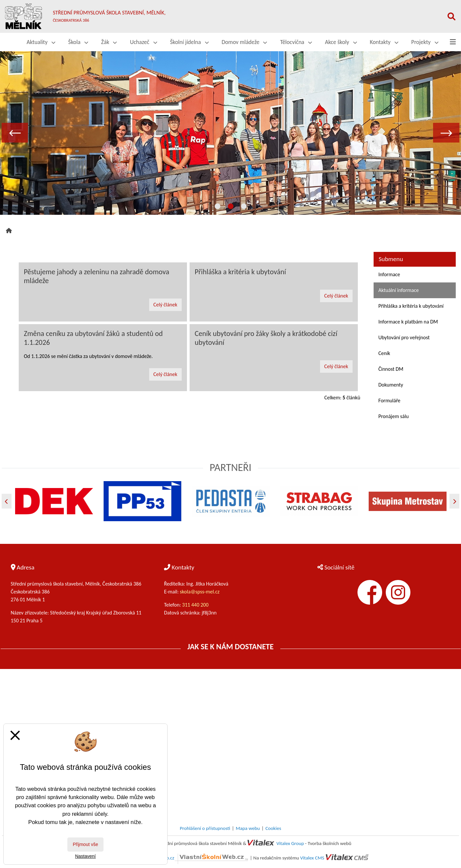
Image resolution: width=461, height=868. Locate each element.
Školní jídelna (189, 42)
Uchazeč (143, 42)
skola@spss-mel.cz (200, 592)
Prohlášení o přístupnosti (205, 828)
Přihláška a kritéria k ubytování (241, 272)
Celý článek (165, 305)
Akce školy (341, 42)
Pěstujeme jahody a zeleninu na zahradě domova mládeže (97, 276)
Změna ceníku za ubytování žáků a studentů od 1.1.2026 (93, 338)
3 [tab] (244, 207)
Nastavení (85, 856)
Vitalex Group (290, 843)
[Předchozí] (7, 501)
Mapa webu (248, 828)
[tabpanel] (230, 133)
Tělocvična (296, 42)
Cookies (273, 828)
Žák (109, 42)
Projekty (425, 42)
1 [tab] (218, 207)
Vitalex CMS (312, 858)
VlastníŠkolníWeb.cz (191, 858)
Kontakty (384, 42)
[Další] (454, 501)
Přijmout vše (85, 844)
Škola (78, 42)
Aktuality (41, 42)
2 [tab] (231, 207)
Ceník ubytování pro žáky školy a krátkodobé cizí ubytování (266, 338)
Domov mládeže (244, 42)
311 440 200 (196, 605)
